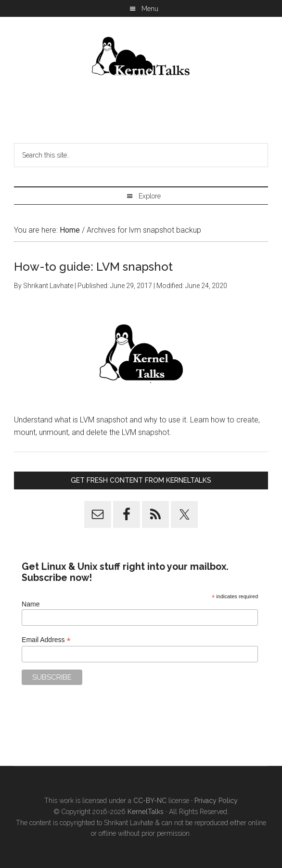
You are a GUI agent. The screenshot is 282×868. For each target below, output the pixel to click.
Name (31, 604)
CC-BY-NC (150, 801)
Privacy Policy (216, 801)
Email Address (46, 640)
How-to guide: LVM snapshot (93, 267)
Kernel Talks (141, 58)
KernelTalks (146, 812)
